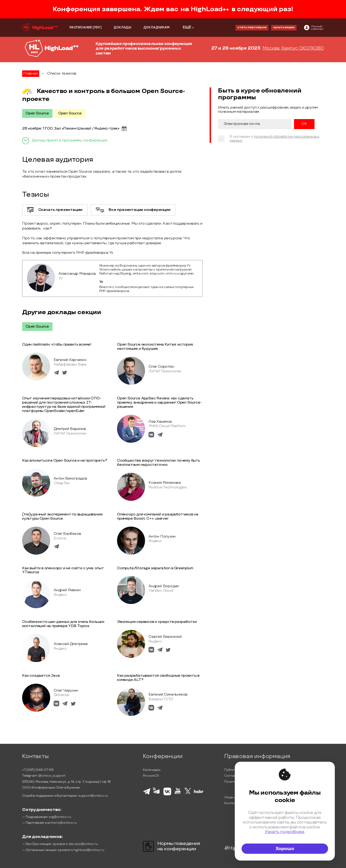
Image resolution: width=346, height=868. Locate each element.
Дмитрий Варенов (70, 429)
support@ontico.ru (93, 796)
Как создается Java (41, 676)
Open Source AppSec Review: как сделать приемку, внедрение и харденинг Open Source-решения (159, 403)
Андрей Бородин (164, 586)
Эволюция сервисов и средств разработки (157, 622)
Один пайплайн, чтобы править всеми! (57, 345)
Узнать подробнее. (285, 832)
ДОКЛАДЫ (122, 27)
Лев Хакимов (160, 422)
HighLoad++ (210, 9)
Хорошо (285, 849)
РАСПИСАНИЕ (81, 27)
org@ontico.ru (60, 817)
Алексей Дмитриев (71, 644)
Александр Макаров (77, 274)
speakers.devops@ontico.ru (75, 844)
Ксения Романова (165, 483)
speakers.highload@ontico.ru (81, 850)
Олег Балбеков (67, 534)
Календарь (152, 770)
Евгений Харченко (70, 360)
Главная (31, 74)
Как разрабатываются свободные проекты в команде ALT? (158, 678)
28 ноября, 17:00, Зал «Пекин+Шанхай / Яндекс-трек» (71, 129)
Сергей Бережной (165, 637)
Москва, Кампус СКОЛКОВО (293, 48)
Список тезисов (62, 74)
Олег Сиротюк (161, 367)
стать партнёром (252, 27)
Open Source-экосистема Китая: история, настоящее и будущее (155, 347)
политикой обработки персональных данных (274, 139)
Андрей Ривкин (67, 590)
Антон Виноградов (70, 479)
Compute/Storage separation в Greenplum (155, 568)
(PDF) (97, 27)
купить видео (284, 27)
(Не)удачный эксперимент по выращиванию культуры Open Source (62, 516)
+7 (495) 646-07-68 (38, 770)
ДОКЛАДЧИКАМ (156, 27)
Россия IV (151, 776)
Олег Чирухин (66, 691)
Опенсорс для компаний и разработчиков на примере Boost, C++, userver (158, 516)
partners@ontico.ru (61, 823)
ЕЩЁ (187, 27)
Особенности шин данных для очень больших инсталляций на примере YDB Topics (63, 624)
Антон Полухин (162, 537)
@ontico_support (52, 776)
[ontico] (314, 28)
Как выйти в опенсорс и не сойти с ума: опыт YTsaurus (63, 570)
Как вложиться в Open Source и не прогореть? (65, 461)
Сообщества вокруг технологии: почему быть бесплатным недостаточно (159, 463)
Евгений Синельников (168, 695)
